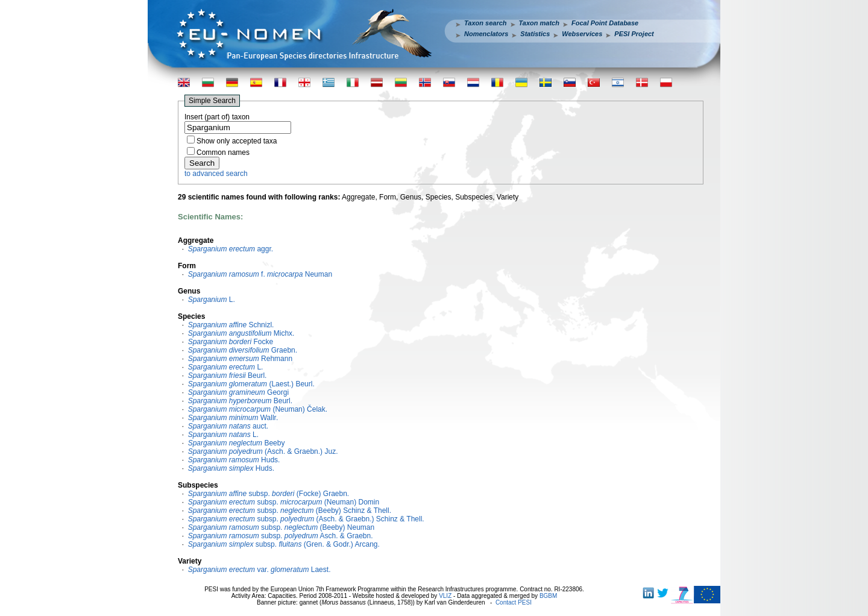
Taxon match (539, 23)
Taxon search (486, 23)
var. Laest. (259, 570)
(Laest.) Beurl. (251, 384)
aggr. (231, 249)
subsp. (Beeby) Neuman (281, 527)
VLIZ (445, 596)
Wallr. (233, 418)
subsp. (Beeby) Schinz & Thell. (290, 511)
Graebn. (243, 350)
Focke (231, 342)
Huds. (234, 460)
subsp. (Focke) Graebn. (269, 494)
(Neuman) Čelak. (258, 409)
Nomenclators (486, 34)
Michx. (241, 333)
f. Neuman (260, 274)
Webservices (582, 34)
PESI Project (634, 34)
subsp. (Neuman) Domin (284, 502)
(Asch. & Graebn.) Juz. (263, 451)
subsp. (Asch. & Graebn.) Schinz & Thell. (306, 519)
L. (212, 300)
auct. (228, 426)
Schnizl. (231, 325)
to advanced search (216, 174)
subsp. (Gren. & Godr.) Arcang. (284, 544)
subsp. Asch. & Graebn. (281, 536)
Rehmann (240, 359)
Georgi (238, 392)
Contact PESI (514, 602)
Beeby (237, 443)
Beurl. (228, 376)
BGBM (548, 596)
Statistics (535, 34)
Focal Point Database (605, 23)
